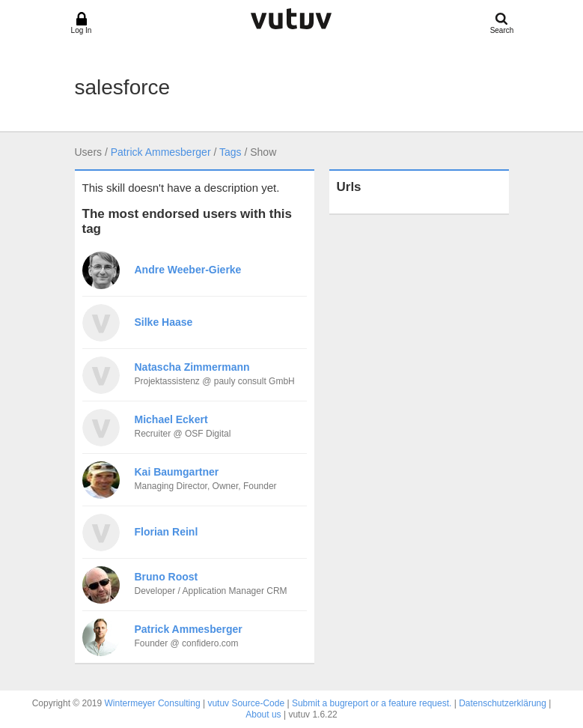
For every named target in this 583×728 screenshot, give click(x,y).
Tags (231, 152)
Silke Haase (164, 322)
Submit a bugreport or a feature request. (372, 703)
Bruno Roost (167, 577)
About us (263, 715)
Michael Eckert (171, 419)
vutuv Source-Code (246, 703)
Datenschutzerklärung (503, 703)
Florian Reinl (167, 532)
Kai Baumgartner (177, 472)
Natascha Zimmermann (192, 367)
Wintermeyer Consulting (153, 703)
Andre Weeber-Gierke (188, 270)
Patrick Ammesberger (161, 152)
